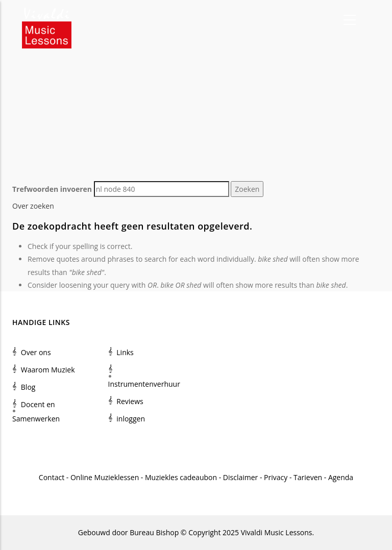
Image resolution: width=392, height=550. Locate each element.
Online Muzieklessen (105, 477)
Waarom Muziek (48, 370)
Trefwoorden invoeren (52, 189)
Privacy (276, 477)
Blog (28, 387)
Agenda (341, 477)
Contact (52, 477)
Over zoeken (33, 206)
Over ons (36, 352)
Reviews (130, 401)
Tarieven (308, 477)
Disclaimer (240, 477)
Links (125, 352)
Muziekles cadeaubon (181, 477)
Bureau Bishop (154, 532)
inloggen (131, 419)
